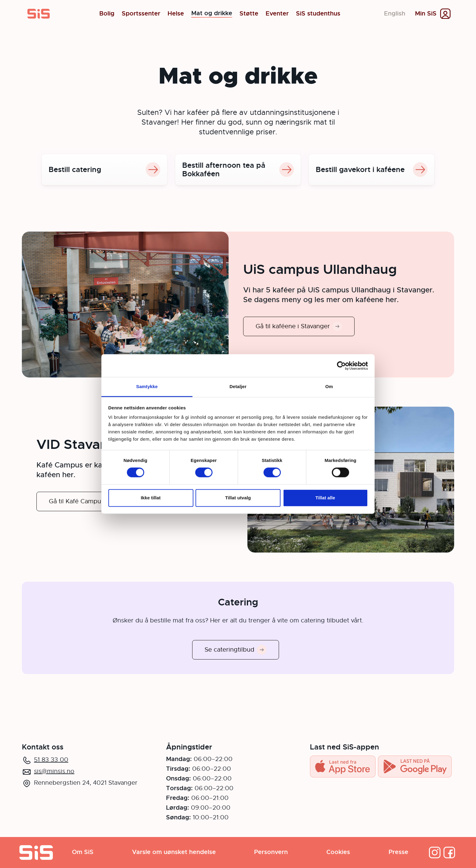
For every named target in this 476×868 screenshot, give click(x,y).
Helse (176, 14)
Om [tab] (329, 386)
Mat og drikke (212, 14)
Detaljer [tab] (238, 386)
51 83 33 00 (51, 760)
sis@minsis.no (54, 771)
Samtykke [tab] (147, 386)
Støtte (249, 14)
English (395, 14)
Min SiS (426, 14)
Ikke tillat (151, 498)
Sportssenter (141, 14)
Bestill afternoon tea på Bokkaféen (238, 170)
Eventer (277, 14)
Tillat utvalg (238, 498)
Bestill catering (104, 170)
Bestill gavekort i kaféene (372, 170)
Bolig (107, 14)
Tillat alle (325, 498)
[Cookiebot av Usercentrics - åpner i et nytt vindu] (341, 366)
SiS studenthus (318, 14)
